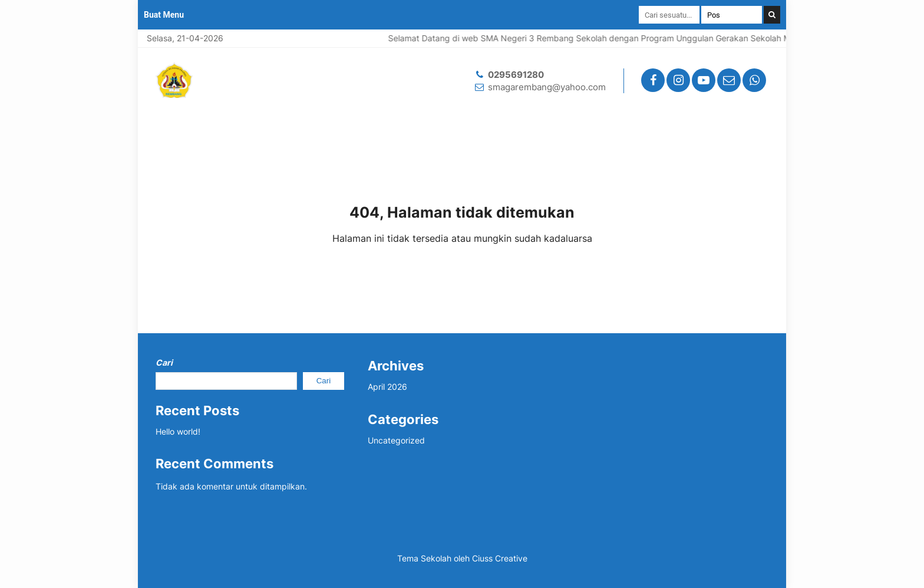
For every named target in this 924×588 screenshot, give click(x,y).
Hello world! (178, 431)
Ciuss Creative (500, 558)
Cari (164, 362)
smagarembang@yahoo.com (547, 87)
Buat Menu (164, 15)
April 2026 (387, 387)
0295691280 (516, 75)
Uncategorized (396, 440)
